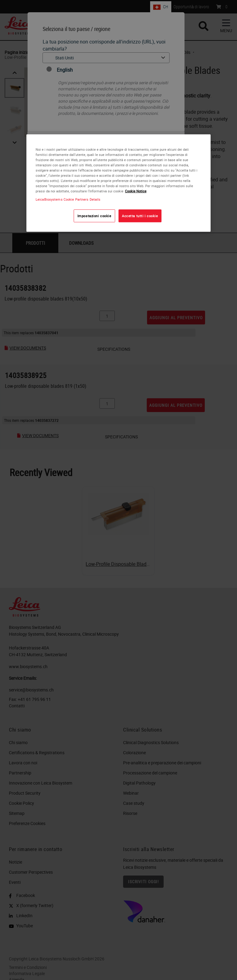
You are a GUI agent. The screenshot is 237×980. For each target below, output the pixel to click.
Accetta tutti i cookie (140, 216)
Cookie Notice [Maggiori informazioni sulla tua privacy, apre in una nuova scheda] (136, 191)
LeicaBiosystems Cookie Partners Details (68, 199)
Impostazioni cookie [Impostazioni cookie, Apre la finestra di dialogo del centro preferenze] (94, 216)
